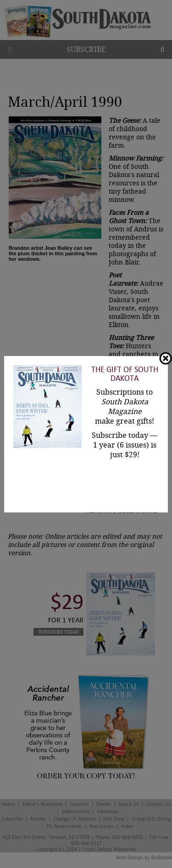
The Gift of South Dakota (125, 374)
